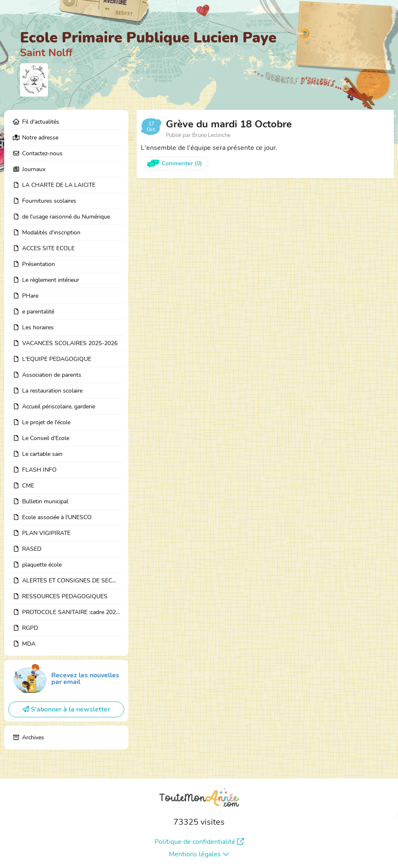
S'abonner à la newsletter (66, 709)
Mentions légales (199, 854)
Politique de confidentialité (199, 842)
